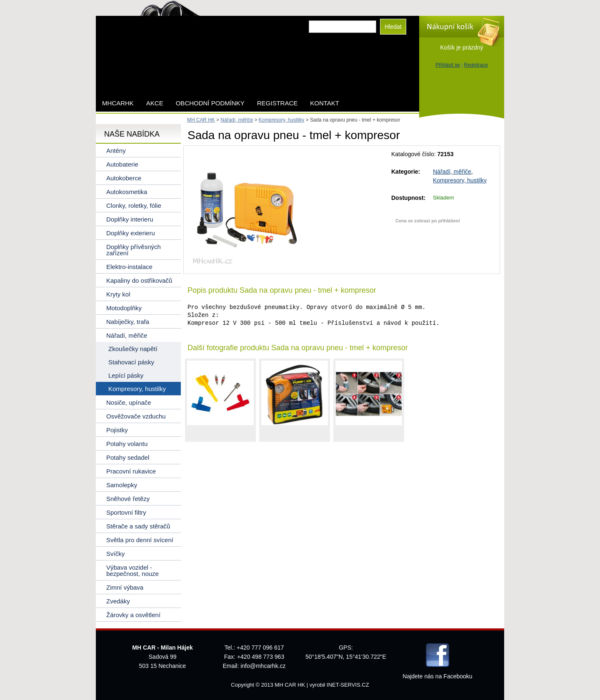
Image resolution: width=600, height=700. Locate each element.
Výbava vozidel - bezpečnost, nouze (132, 570)
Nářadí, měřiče (452, 172)
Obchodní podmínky (210, 103)
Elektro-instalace (129, 267)
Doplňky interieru (130, 219)
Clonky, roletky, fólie (134, 206)
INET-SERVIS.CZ (348, 685)
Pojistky (117, 430)
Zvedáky (118, 601)
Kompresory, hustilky (460, 180)
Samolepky (122, 485)
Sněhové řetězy (128, 499)
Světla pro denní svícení (140, 540)
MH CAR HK (201, 120)
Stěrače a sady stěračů (138, 526)
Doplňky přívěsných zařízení (134, 250)
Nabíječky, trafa (128, 322)
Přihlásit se (448, 65)
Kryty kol (118, 294)
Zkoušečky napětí (133, 349)
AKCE (155, 103)
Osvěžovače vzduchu (136, 416)
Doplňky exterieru (131, 233)
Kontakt (325, 103)
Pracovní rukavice (131, 471)
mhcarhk (118, 103)
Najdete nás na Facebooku (437, 676)
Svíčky (115, 554)
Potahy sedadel (128, 457)
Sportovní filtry (126, 512)
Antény (116, 151)
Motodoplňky (124, 308)
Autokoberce (124, 178)
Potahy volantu (127, 444)
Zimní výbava (125, 587)
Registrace (476, 65)
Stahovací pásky (131, 362)
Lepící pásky (126, 375)
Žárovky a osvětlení (133, 615)
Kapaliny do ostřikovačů (139, 280)
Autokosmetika (127, 192)
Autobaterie (122, 164)
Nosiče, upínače (129, 402)
